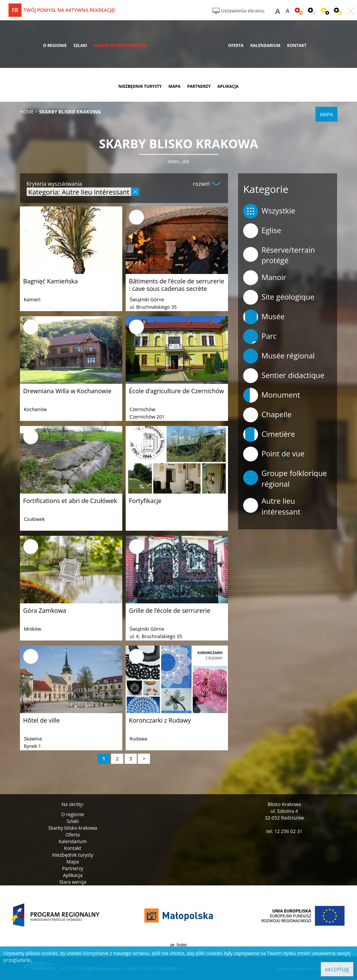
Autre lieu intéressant (272, 506)
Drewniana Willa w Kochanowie (67, 391)
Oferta (73, 835)
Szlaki (73, 821)
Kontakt (73, 848)
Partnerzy (73, 868)
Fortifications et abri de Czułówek (70, 501)
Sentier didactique (284, 376)
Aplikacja (73, 875)
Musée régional (279, 356)
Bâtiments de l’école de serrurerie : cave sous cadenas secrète (177, 285)
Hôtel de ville (42, 720)
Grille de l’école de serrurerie (170, 610)
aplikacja (228, 86)
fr (15, 10)
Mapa (73, 862)
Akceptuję (337, 969)
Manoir (265, 278)
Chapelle (267, 415)
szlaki (80, 45)
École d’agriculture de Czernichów (176, 391)
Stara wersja (73, 882)
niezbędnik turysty (140, 86)
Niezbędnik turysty (73, 855)
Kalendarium (72, 841)
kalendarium (265, 45)
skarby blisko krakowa (120, 45)
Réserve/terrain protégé (279, 255)
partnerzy (199, 86)
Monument (272, 395)
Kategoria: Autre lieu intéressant (79, 192)
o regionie (55, 45)
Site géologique (279, 297)
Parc (260, 336)
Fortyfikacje (145, 501)
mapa (174, 86)
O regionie (73, 814)
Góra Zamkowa (45, 610)
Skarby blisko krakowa (73, 828)
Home (27, 112)
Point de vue (274, 454)
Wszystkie (269, 211)
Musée (264, 317)
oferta (236, 45)
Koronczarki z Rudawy (160, 720)
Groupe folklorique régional (285, 478)
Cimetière (269, 434)
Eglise (262, 231)
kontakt (297, 45)
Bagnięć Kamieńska (51, 281)
